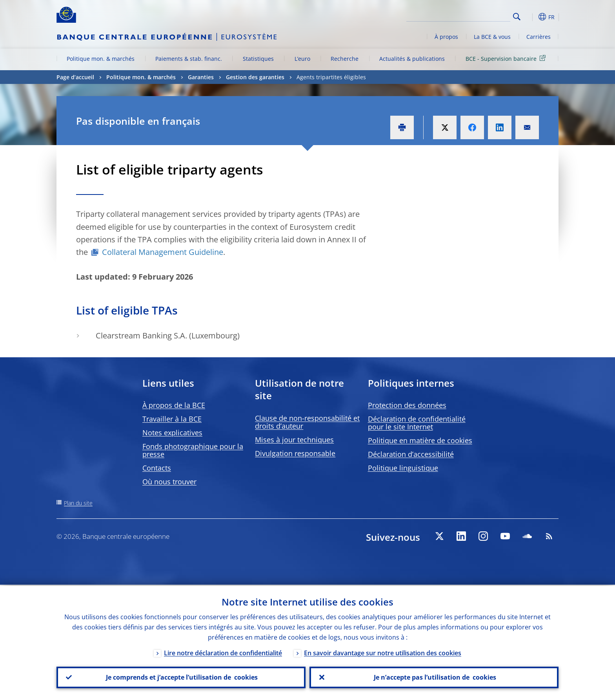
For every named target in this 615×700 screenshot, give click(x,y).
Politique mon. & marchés (101, 59)
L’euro (302, 59)
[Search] (471, 16)
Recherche (345, 59)
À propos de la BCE (174, 405)
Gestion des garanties (255, 77)
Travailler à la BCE (172, 419)
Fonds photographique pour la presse (193, 450)
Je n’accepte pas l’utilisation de (434, 677)
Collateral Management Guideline (163, 252)
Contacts (157, 468)
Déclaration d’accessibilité (411, 454)
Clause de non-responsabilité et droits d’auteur (307, 422)
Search (517, 17)
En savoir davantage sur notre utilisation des (383, 652)
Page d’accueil (75, 77)
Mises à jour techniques (294, 440)
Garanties (201, 77)
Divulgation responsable (295, 453)
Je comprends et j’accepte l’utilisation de (181, 677)
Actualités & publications (412, 59)
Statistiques (258, 59)
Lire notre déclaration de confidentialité (223, 652)
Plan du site (78, 503)
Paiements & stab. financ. (189, 59)
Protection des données (407, 405)
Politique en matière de (420, 440)
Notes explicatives (172, 433)
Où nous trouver (169, 482)
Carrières (539, 37)
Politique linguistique (403, 468)
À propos (446, 37)
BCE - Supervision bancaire (507, 58)
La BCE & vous (492, 37)
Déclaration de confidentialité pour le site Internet (417, 423)
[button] (531, 17)
